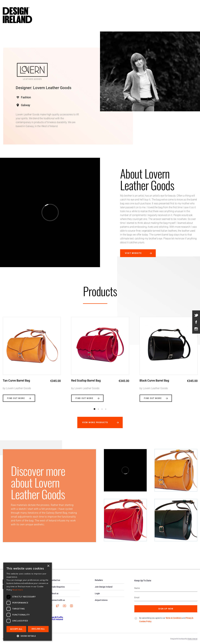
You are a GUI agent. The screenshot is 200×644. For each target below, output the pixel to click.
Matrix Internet (192, 639)
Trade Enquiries (58, 587)
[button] (28, 636)
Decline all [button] (38, 629)
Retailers (99, 580)
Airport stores (101, 600)
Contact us (55, 580)
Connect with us (58, 600)
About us (54, 593)
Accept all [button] (16, 629)
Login (97, 593)
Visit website (133, 253)
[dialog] (28, 602)
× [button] (48, 566)
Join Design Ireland (104, 587)
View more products (95, 422)
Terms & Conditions (174, 618)
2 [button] (98, 409)
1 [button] (94, 409)
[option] (100, 357)
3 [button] (102, 409)
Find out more (16, 398)
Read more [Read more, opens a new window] (18, 590)
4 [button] (106, 409)
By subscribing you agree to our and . (166, 620)
